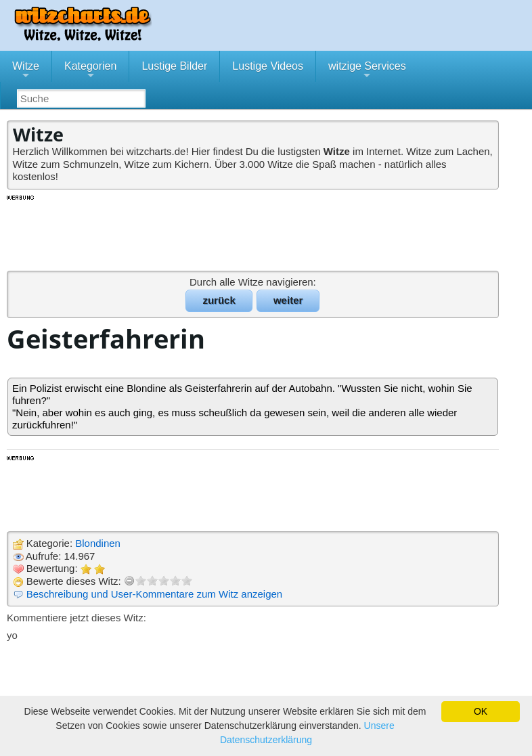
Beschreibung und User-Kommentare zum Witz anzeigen (155, 594)
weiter (288, 300)
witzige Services (367, 71)
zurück (219, 300)
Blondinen (98, 543)
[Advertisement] (254, 232)
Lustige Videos (268, 66)
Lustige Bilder (174, 66)
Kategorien (90, 71)
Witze (26, 71)
